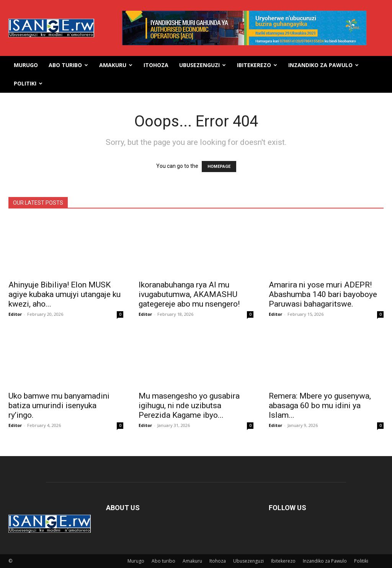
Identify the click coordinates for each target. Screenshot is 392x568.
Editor (15, 314)
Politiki (28, 83)
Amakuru (116, 65)
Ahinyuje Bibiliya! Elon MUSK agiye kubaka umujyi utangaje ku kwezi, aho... (65, 294)
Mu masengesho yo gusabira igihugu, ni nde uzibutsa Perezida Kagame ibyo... (189, 405)
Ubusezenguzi (203, 65)
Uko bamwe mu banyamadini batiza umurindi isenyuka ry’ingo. (59, 405)
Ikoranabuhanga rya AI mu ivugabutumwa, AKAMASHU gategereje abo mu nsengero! (189, 294)
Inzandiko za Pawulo (323, 65)
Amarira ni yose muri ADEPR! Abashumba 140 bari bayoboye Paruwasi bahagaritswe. (323, 294)
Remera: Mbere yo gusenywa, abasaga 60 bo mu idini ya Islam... (320, 405)
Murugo (26, 65)
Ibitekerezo (257, 65)
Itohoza (156, 65)
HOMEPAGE (219, 167)
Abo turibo (68, 65)
